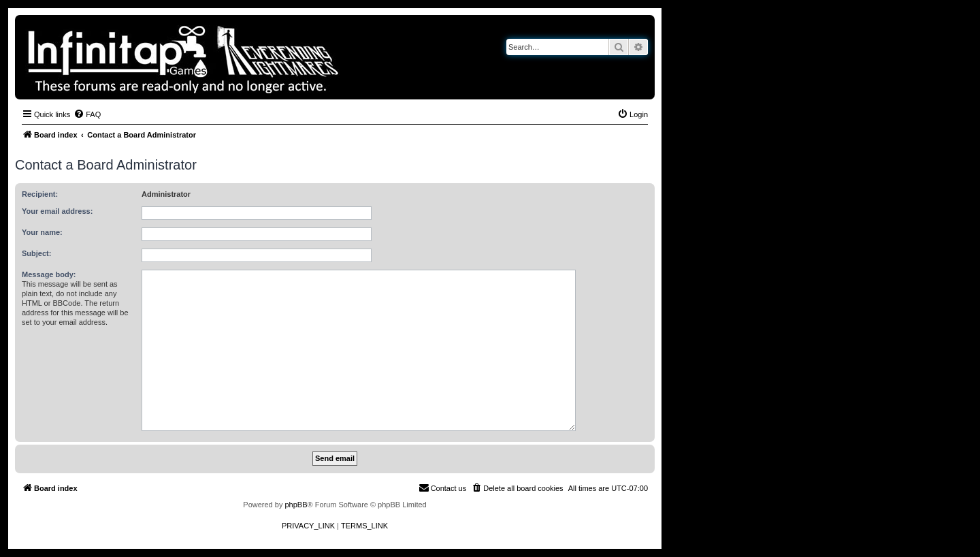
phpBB (296, 505)
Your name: (42, 232)
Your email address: (57, 211)
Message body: (49, 274)
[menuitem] (87, 114)
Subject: (36, 253)
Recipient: (40, 194)
